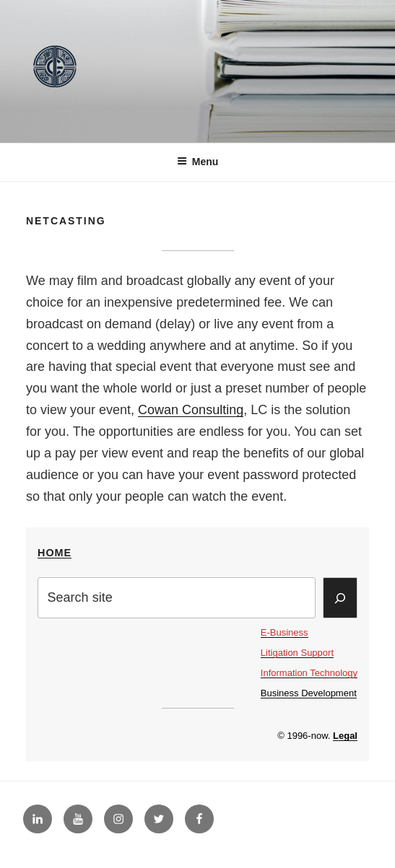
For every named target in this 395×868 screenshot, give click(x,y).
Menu (198, 162)
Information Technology (309, 673)
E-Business (285, 632)
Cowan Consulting (191, 410)
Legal (345, 736)
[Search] (340, 598)
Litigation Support (297, 653)
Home (55, 553)
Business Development (309, 693)
